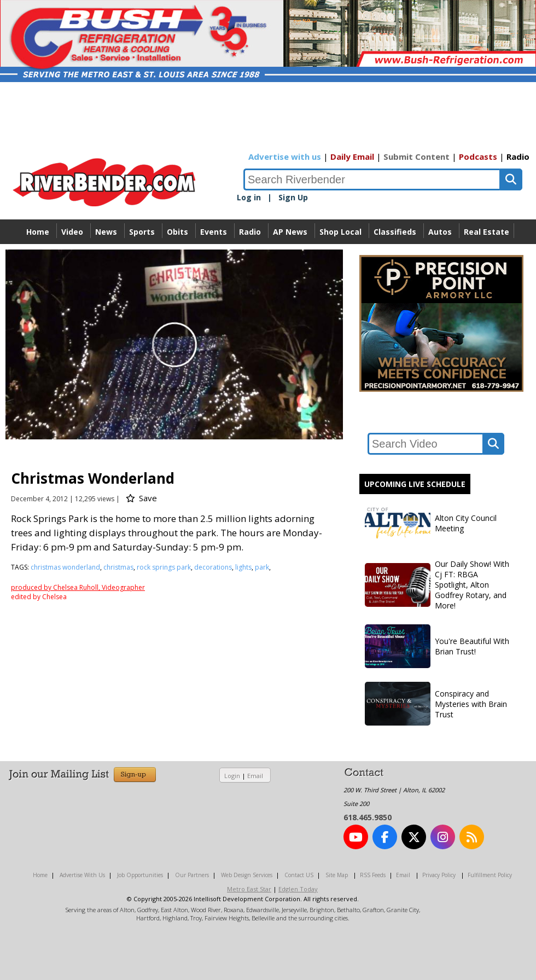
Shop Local (340, 232)
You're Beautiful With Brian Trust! (437, 646)
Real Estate (487, 232)
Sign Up (293, 197)
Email (255, 776)
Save (141, 498)
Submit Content (416, 156)
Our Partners (192, 875)
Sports (142, 232)
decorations (213, 567)
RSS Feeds (373, 875)
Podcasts (478, 156)
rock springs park (164, 567)
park (262, 567)
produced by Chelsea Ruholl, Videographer (78, 587)
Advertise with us (285, 156)
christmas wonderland (65, 567)
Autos (440, 232)
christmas (118, 567)
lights (243, 567)
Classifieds (395, 232)
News (106, 232)
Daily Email (352, 156)
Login (232, 776)
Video (72, 232)
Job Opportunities (140, 875)
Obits (177, 232)
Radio (518, 156)
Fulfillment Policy (490, 875)
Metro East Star (249, 889)
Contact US (299, 875)
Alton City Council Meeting (431, 523)
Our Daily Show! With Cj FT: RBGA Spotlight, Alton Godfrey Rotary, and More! (437, 585)
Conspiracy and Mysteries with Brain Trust (436, 704)
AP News (290, 232)
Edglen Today (298, 889)
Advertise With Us (82, 875)
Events (214, 232)
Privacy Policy (439, 875)
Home (38, 232)
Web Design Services (247, 875)
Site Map (337, 875)
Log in (249, 197)
